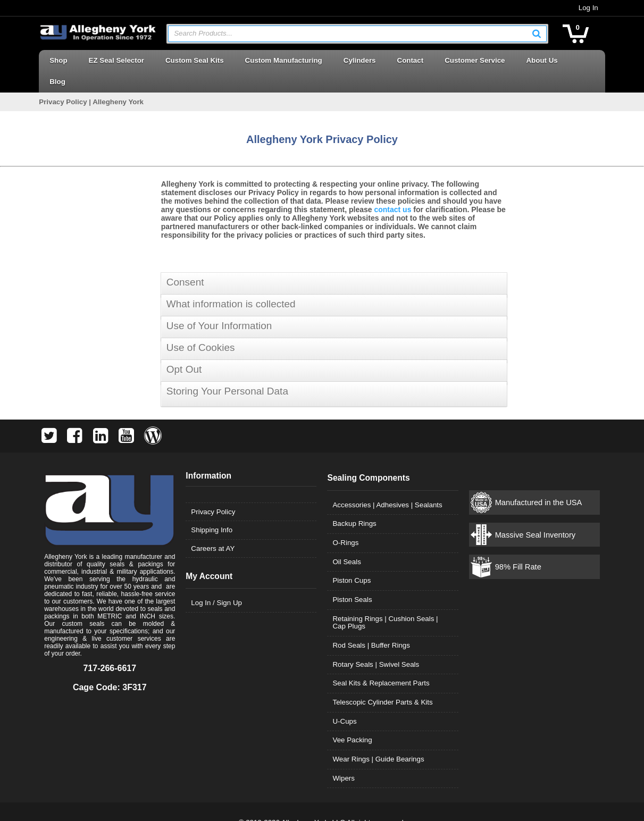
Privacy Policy (211, 491)
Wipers (344, 757)
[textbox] (352, 34)
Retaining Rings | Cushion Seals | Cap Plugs (393, 601)
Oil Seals (347, 541)
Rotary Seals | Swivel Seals (376, 643)
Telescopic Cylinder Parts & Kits (383, 681)
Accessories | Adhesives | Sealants (388, 484)
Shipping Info (210, 509)
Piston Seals (353, 578)
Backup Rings (355, 502)
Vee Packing (353, 719)
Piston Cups (352, 559)
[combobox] (358, 34)
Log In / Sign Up (215, 581)
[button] (541, 33)
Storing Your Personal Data (227, 370)
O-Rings (346, 521)
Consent (185, 261)
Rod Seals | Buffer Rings (371, 624)
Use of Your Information (219, 304)
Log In (592, 8)
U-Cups (345, 700)
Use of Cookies (201, 326)
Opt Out (184, 348)
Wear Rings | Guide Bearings (379, 738)
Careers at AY (211, 527)
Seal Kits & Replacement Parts (381, 662)
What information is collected (231, 283)
